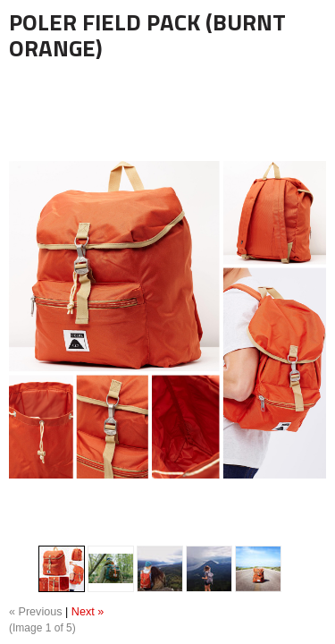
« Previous (36, 612)
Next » (88, 612)
